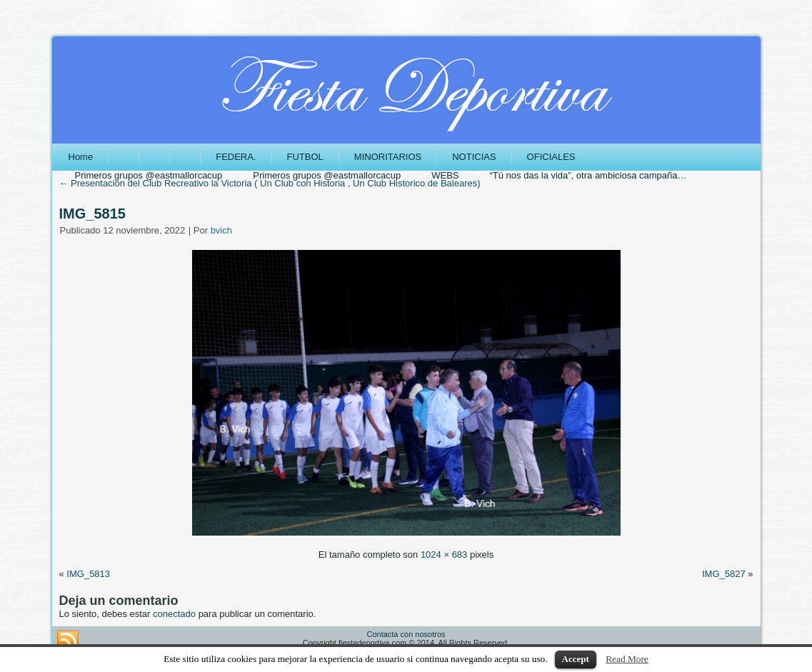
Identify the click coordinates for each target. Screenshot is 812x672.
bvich (221, 230)
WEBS (445, 175)
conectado (174, 614)
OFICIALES (551, 157)
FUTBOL (305, 157)
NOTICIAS (474, 157)
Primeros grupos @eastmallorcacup (149, 175)
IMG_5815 (92, 214)
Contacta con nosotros (406, 634)
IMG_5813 (88, 574)
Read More (627, 659)
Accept (576, 659)
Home (81, 157)
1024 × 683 (444, 555)
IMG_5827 (724, 574)
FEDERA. (236, 157)
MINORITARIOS (388, 157)
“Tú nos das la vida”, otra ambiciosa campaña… (588, 175)
